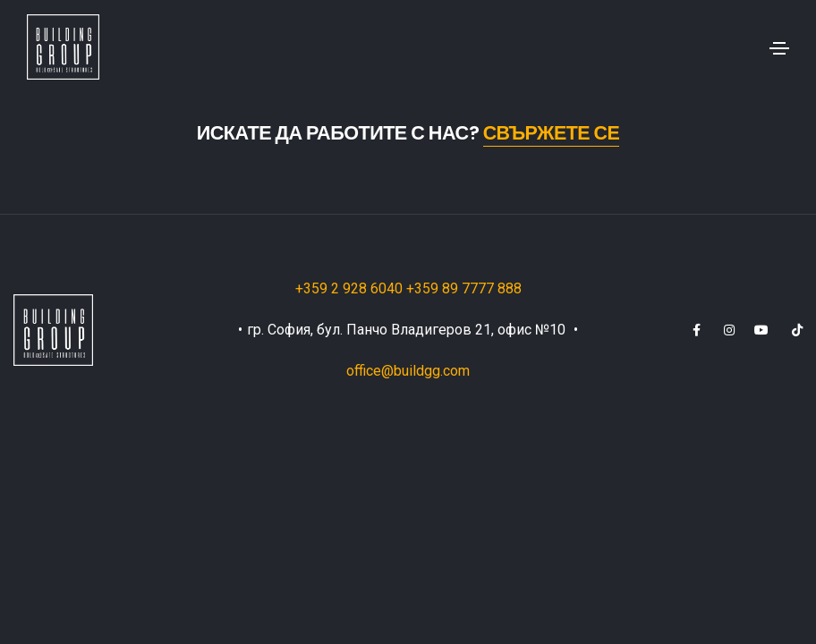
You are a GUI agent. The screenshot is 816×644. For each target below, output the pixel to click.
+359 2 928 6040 (351, 288)
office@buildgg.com (408, 371)
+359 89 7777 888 (464, 288)
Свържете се (551, 133)
